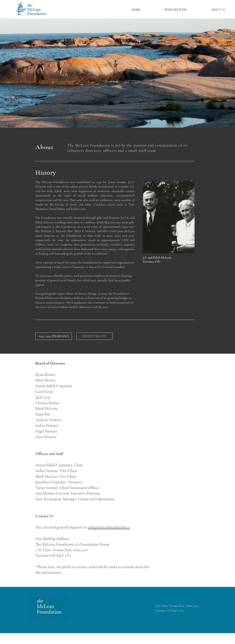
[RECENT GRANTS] (94, 336)
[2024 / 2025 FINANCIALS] (54, 336)
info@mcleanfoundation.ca (109, 527)
